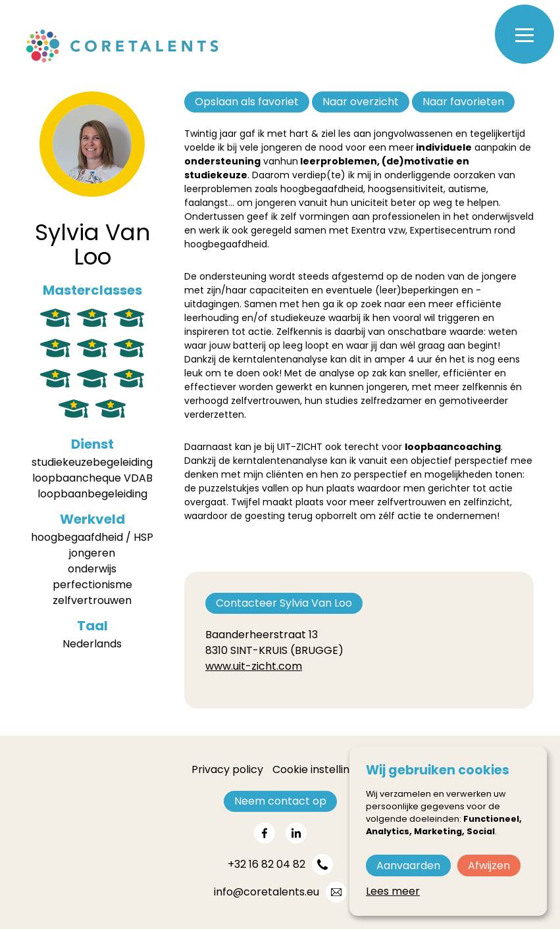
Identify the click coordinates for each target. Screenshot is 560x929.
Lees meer (393, 891)
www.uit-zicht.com (254, 666)
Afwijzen (489, 866)
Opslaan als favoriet (247, 102)
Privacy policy (227, 769)
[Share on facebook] (265, 833)
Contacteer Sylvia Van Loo (284, 603)
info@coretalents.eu (267, 892)
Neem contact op (280, 801)
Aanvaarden (408, 866)
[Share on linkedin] (296, 833)
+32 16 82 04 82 (267, 864)
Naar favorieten (463, 102)
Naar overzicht (361, 102)
